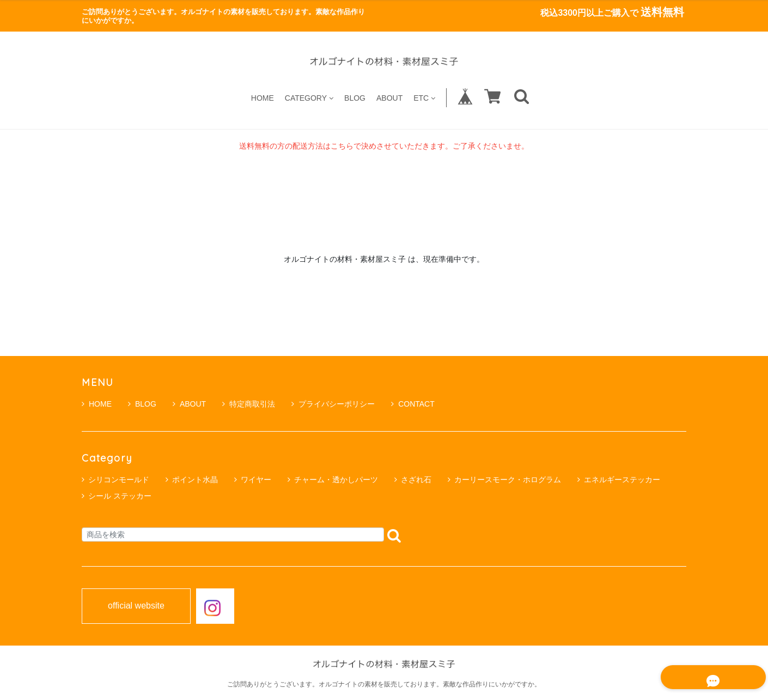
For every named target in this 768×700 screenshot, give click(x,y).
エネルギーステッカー (622, 480)
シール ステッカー (120, 496)
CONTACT (413, 404)
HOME (263, 98)
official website (136, 606)
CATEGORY (309, 98)
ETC (424, 98)
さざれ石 (416, 480)
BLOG (355, 98)
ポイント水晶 (195, 480)
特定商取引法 (249, 404)
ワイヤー (256, 480)
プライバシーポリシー (333, 404)
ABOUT (389, 98)
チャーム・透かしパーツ (336, 480)
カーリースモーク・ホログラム (508, 480)
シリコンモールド (119, 480)
